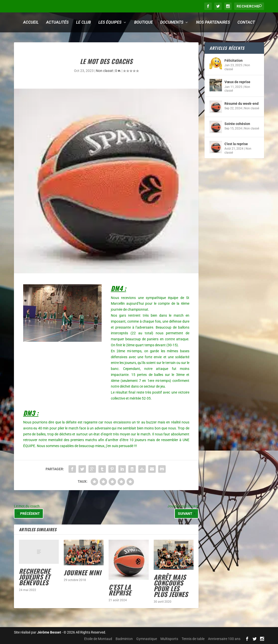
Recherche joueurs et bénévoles (35, 577)
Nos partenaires (213, 22)
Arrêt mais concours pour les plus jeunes (171, 586)
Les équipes (110, 22)
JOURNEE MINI (82, 572)
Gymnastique (147, 639)
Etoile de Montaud (98, 639)
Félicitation (234, 60)
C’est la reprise (120, 590)
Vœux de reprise (237, 82)
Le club (84, 22)
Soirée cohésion (237, 124)
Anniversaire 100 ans (224, 639)
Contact (246, 22)
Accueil (31, 22)
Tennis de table (193, 639)
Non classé (104, 71)
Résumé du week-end (242, 104)
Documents (172, 22)
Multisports (169, 639)
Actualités (57, 22)
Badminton (124, 639)
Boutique (143, 22)
